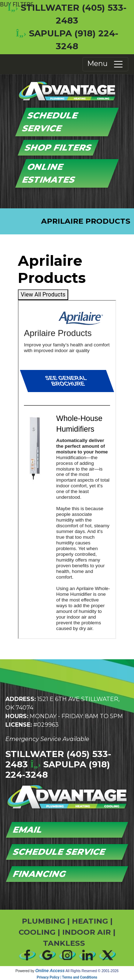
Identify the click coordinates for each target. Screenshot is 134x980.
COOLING (37, 932)
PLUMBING (43, 921)
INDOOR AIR (86, 932)
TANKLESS (64, 943)
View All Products (43, 294)
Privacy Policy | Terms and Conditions (67, 977)
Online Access (50, 971)
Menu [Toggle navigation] (105, 64)
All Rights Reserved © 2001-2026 (92, 971)
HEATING (90, 921)
